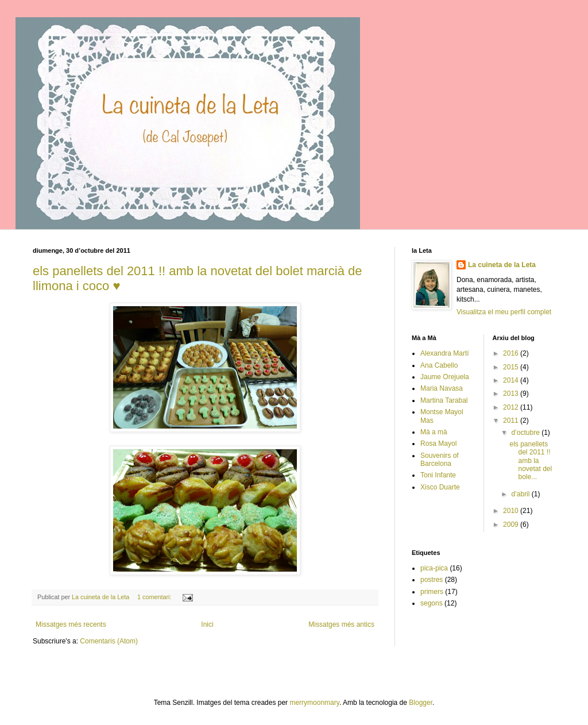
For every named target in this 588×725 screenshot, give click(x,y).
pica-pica (434, 568)
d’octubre (526, 433)
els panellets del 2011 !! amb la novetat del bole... (531, 461)
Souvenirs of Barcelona (440, 460)
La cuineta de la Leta (502, 265)
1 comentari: (155, 597)
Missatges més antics (341, 624)
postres (432, 580)
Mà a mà (434, 432)
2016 (512, 353)
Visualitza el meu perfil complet (504, 312)
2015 (512, 367)
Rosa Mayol (438, 444)
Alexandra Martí (445, 353)
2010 (512, 511)
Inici (207, 624)
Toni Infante (438, 475)
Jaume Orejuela (445, 377)
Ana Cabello (439, 365)
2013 (512, 394)
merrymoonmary (314, 703)
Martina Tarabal (444, 400)
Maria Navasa (442, 388)
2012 (512, 407)
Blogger (421, 703)
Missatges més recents (71, 624)
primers (432, 592)
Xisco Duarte (440, 487)
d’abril (521, 494)
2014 (512, 380)
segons (432, 603)
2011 (512, 421)
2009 (512, 525)
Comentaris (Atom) (109, 641)
